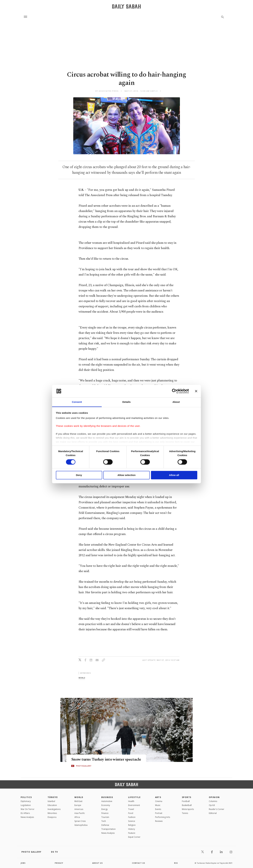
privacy (59, 863)
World (79, 797)
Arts (158, 797)
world (82, 678)
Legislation (26, 805)
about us (97, 863)
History (132, 829)
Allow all (174, 475)
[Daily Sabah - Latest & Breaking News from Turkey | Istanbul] (126, 6)
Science (132, 821)
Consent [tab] (77, 402)
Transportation (108, 829)
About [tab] (176, 402)
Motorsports (188, 809)
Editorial (213, 813)
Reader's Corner (217, 809)
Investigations (54, 809)
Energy (105, 809)
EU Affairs (25, 813)
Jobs (23, 863)
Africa (77, 817)
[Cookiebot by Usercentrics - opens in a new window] (174, 391)
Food (131, 813)
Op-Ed (212, 805)
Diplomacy (26, 801)
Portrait (159, 813)
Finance (105, 813)
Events (158, 809)
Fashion (132, 817)
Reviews (159, 821)
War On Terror (28, 809)
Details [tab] (126, 402)
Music (158, 805)
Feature (132, 833)
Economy (106, 805)
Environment (134, 805)
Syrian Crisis (80, 821)
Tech (104, 821)
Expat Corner (134, 837)
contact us (138, 863)
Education (52, 805)
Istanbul (51, 801)
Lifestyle (134, 797)
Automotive (107, 801)
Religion (132, 825)
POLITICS (26, 797)
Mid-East (78, 801)
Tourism (105, 817)
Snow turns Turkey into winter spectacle (107, 759)
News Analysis (27, 817)
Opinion (214, 797)
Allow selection (126, 475)
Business (107, 797)
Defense (105, 825)
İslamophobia (81, 825)
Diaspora (52, 817)
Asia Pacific (80, 813)
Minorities (52, 813)
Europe (78, 805)
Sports (187, 797)
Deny (79, 475)
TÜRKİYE (53, 797)
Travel (131, 809)
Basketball (187, 805)
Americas (79, 809)
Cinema (159, 801)
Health (131, 801)
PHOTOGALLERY (84, 766)
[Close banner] (196, 391)
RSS (176, 863)
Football (186, 801)
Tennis (185, 813)
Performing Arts (163, 817)
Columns (213, 801)
